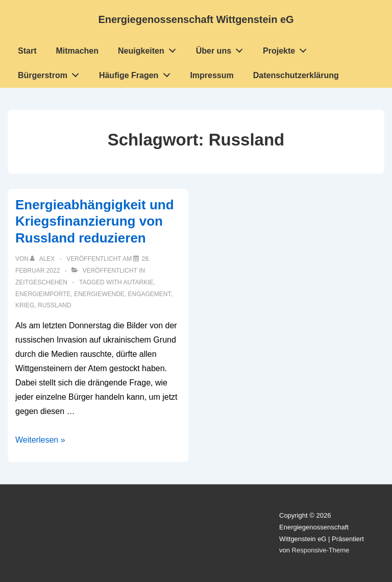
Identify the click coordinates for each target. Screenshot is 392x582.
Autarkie (138, 282)
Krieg (25, 305)
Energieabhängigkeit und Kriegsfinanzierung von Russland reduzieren (95, 221)
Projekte (288, 48)
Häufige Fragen (137, 73)
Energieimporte (43, 294)
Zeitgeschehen (41, 282)
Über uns (222, 48)
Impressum (212, 75)
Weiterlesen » (40, 440)
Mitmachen (77, 51)
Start (27, 51)
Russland (54, 305)
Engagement (150, 294)
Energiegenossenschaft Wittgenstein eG (196, 19)
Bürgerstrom (51, 73)
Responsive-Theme (321, 550)
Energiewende (99, 294)
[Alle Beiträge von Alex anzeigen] (43, 259)
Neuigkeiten (150, 48)
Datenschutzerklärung (296, 75)
